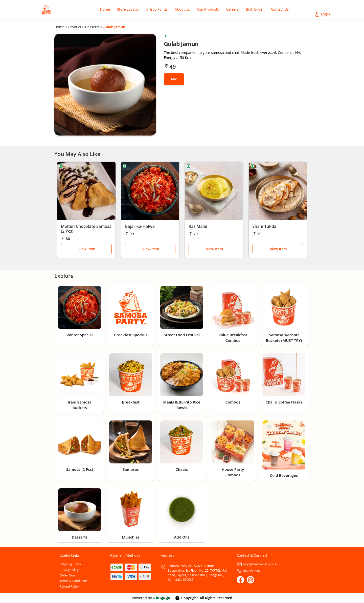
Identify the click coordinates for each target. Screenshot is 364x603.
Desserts (92, 27)
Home (59, 27)
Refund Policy (69, 586)
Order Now (67, 575)
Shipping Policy (70, 564)
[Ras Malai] (214, 191)
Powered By (151, 598)
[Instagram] (251, 580)
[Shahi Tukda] (278, 191)
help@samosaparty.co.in (257, 564)
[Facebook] (240, 580)
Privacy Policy (69, 570)
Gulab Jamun (114, 27)
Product (75, 27)
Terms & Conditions (74, 581)
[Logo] (47, 9)
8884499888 (248, 571)
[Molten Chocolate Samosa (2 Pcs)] (86, 191)
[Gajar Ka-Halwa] (150, 191)
